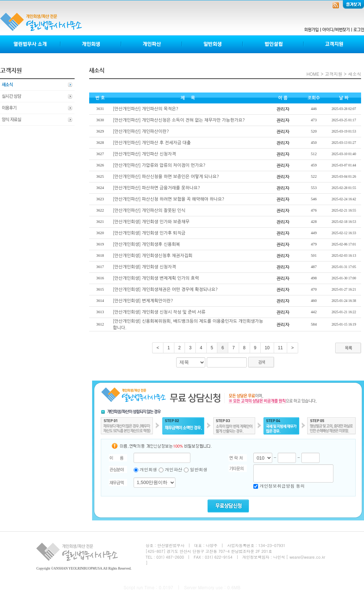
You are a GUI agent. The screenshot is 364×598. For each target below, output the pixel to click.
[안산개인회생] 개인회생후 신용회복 (147, 244)
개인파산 (152, 44)
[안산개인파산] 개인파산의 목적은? (146, 109)
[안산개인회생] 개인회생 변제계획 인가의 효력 (156, 278)
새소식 (37, 85)
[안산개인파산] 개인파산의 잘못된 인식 (149, 211)
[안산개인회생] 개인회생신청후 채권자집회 (153, 256)
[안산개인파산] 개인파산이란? (141, 131)
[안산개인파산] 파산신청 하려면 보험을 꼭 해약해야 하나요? (169, 199)
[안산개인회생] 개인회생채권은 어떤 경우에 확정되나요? (165, 290)
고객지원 (334, 44)
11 (280, 348)
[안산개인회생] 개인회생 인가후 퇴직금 (149, 233)
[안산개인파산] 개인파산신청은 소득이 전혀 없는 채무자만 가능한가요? (179, 120)
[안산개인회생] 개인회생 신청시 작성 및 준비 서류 (159, 312)
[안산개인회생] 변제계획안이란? (143, 301)
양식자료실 (37, 120)
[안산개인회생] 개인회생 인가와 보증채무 (151, 222)
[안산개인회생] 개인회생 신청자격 (144, 267)
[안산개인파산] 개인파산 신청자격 (144, 154)
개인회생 (91, 44)
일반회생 (213, 44)
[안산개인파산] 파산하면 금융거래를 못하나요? (157, 188)
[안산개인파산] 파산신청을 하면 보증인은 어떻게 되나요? (166, 177)
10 (267, 348)
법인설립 (274, 44)
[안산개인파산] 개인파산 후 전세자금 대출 (152, 143)
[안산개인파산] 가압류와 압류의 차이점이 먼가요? (159, 165)
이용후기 (37, 108)
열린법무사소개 (30, 44)
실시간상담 (37, 97)
